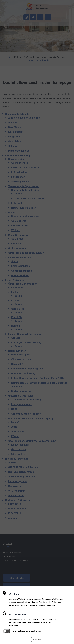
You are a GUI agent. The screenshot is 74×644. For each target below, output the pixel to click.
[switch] (7, 631)
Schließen (37, 639)
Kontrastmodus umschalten (26, 631)
